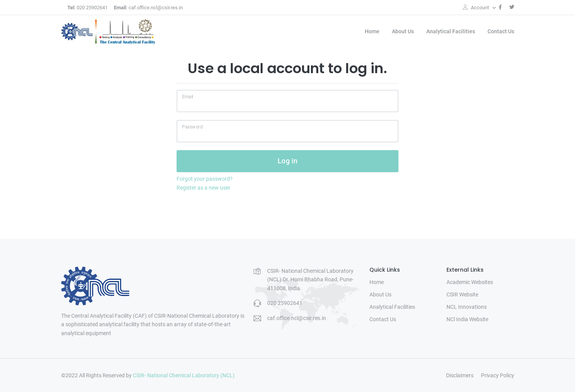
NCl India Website (467, 319)
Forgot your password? (205, 179)
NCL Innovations (467, 307)
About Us (403, 31)
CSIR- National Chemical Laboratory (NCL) (184, 375)
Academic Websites (470, 282)
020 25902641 (88, 8)
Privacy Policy (498, 375)
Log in (288, 161)
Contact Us (501, 31)
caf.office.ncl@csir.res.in (148, 8)
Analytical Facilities (451, 31)
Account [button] (476, 8)
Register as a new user (203, 188)
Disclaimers (460, 375)
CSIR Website (462, 294)
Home (372, 31)
